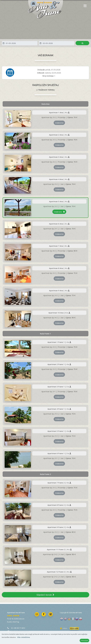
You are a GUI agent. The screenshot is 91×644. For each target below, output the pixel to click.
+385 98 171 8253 (19, 628)
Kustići (9, 622)
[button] (84, 6)
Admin (63, 628)
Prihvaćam (84, 640)
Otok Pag (16, 622)
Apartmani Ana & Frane (16, 613)
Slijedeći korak (45, 595)
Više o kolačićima (24, 637)
